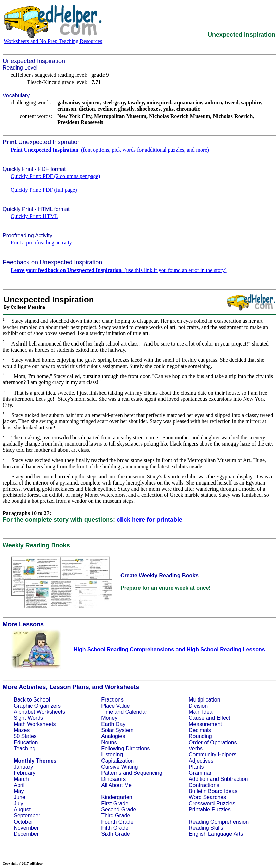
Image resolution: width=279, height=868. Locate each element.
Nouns (109, 742)
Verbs (196, 748)
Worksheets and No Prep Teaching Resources (53, 41)
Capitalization (117, 761)
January (23, 767)
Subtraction (234, 779)
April (19, 785)
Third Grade (116, 816)
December (26, 834)
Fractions (112, 700)
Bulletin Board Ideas (213, 791)
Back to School (32, 700)
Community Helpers (212, 755)
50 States (25, 736)
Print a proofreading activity (41, 243)
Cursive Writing (119, 767)
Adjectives (201, 761)
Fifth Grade (115, 828)
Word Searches (207, 797)
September (27, 816)
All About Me (116, 785)
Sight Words (28, 718)
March (21, 779)
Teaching (24, 748)
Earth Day (113, 724)
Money (109, 718)
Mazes (22, 730)
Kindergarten (117, 797)
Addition (199, 779)
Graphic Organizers (37, 706)
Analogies (113, 736)
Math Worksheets (35, 724)
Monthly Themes (35, 761)
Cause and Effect (209, 718)
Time (107, 712)
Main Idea (201, 712)
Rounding (200, 736)
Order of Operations (213, 742)
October (23, 822)
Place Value (115, 706)
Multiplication (204, 700)
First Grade (115, 803)
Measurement (205, 724)
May (19, 791)
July (18, 803)
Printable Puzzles (210, 810)
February (24, 773)
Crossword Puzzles (212, 803)
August (22, 810)
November (26, 828)
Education (26, 742)
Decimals (200, 730)
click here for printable (150, 520)
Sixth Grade (115, 834)
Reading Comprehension (219, 822)
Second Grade (119, 810)
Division (198, 706)
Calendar (136, 712)
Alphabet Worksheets (39, 712)
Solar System (117, 730)
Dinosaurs (113, 779)
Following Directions (125, 748)
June (20, 797)
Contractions (204, 785)
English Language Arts (216, 834)
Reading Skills (206, 828)
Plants (196, 767)
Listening (112, 755)
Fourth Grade (117, 822)
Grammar (200, 773)
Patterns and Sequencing (132, 773)
